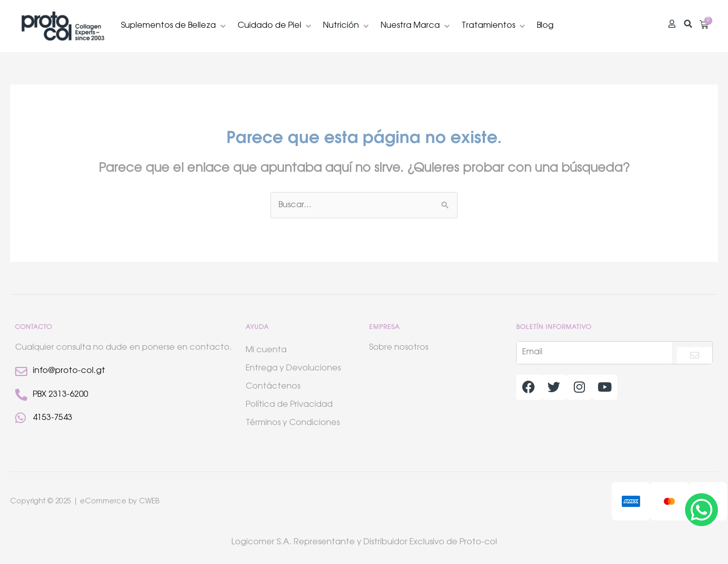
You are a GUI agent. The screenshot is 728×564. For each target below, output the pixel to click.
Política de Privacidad (289, 405)
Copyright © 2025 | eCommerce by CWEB (85, 502)
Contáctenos (273, 387)
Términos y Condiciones (293, 423)
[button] (174, 26)
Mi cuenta (266, 350)
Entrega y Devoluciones (293, 368)
